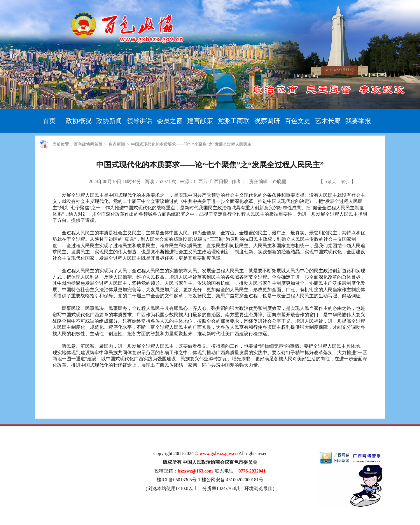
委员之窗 (170, 121)
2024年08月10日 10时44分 (115, 181)
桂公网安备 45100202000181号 (232, 480)
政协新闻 (109, 121)
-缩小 (344, 182)
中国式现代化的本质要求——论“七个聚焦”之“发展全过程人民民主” (192, 144)
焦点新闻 (117, 144)
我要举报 (358, 121)
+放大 (331, 182)
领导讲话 (139, 121)
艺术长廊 (328, 121)
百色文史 (297, 121)
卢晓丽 (279, 181)
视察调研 (267, 121)
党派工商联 (234, 121)
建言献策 (200, 121)
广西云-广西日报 (211, 181)
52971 (164, 181)
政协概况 (79, 121)
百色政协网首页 (88, 144)
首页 (49, 121)
